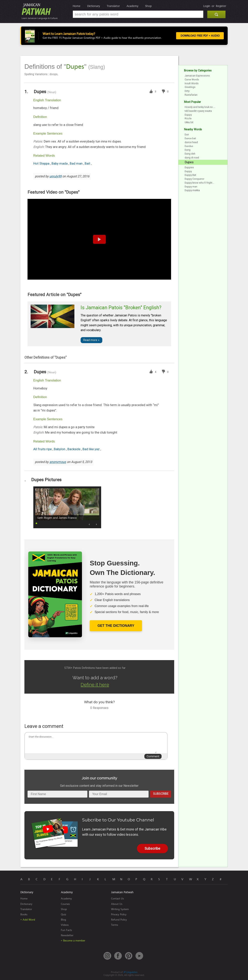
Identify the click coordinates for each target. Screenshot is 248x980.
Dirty (187, 91)
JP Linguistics (130, 972)
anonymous (58, 462)
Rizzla (188, 118)
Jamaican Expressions (197, 76)
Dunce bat (190, 138)
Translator (113, 6)
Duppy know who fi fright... (199, 183)
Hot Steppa (42, 164)
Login (207, 6)
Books (24, 914)
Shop (148, 6)
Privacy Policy (119, 914)
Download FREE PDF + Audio (200, 36)
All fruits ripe (43, 449)
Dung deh (190, 154)
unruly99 (56, 176)
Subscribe (161, 794)
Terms (115, 925)
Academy (132, 6)
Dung (188, 150)
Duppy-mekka (192, 190)
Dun (187, 134)
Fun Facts (66, 930)
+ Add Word (28, 920)
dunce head (191, 142)
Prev (90, 524)
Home (77, 6)
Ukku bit (189, 122)
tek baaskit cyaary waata (198, 111)
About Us (117, 904)
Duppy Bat (190, 175)
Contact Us (117, 899)
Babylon (60, 449)
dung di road (192, 158)
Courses (65, 904)
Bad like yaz (91, 449)
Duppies (189, 167)
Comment (153, 756)
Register (221, 6)
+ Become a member (73, 941)
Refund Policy (119, 920)
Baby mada (60, 164)
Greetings (190, 87)
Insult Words (192, 83)
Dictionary (94, 6)
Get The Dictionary (116, 626)
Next (96, 524)
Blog (63, 920)
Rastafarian (191, 95)
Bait (88, 164)
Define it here (95, 685)
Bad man (77, 164)
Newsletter (67, 935)
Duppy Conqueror (194, 179)
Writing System (120, 909)
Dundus (189, 146)
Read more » (91, 340)
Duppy (188, 115)
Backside (74, 449)
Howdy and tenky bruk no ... (200, 107)
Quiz (64, 914)
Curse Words (192, 79)
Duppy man (191, 187)
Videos (65, 925)
